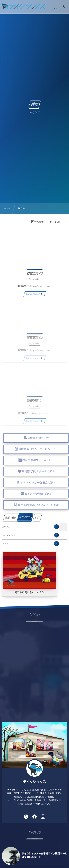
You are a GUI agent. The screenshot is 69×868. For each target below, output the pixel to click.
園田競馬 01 (34, 403)
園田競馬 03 (34, 274)
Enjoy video (30, 535)
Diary (30, 544)
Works (30, 527)
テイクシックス (35, 782)
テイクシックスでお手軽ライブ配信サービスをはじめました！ (44, 855)
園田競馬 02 (35, 340)
